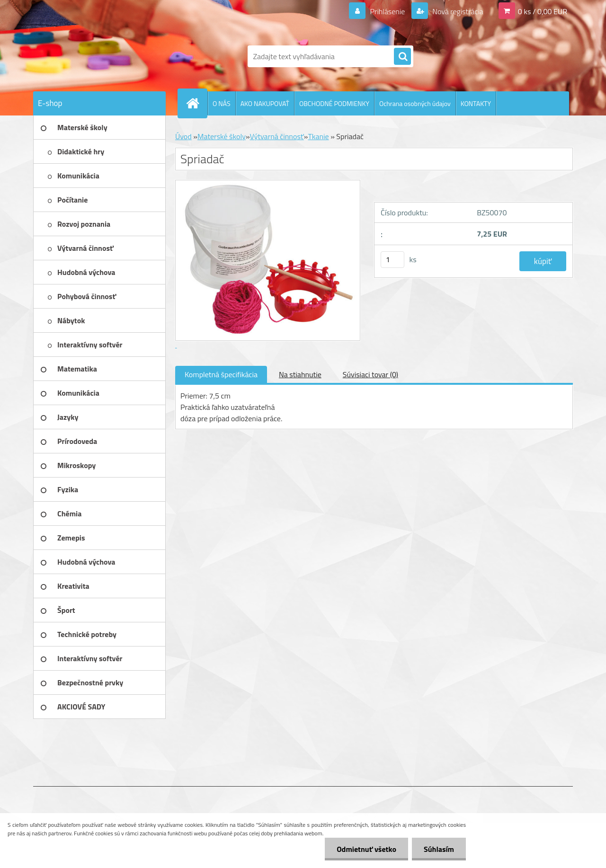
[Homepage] (196, 103)
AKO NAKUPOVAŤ (265, 103)
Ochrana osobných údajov (415, 103)
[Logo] (98, 56)
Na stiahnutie (300, 374)
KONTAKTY (476, 103)
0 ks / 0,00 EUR (543, 11)
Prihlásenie (388, 11)
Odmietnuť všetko (366, 849)
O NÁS (222, 103)
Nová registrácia (457, 11)
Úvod (183, 136)
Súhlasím (439, 849)
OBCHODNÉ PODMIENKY (334, 103)
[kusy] (392, 260)
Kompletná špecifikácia (221, 374)
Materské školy (222, 136)
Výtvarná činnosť (277, 136)
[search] (402, 57)
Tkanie (318, 136)
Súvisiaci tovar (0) (370, 374)
